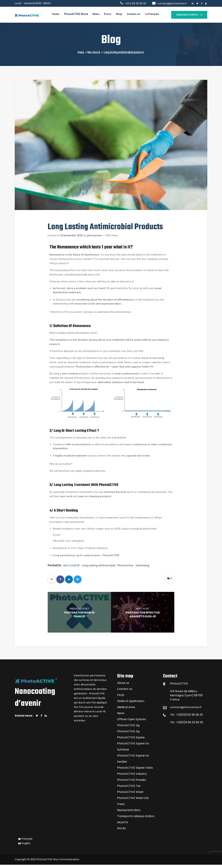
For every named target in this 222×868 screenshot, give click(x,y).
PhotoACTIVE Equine (131, 741)
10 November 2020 (72, 237)
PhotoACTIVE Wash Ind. (133, 801)
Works (121, 832)
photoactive (95, 237)
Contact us (139, 15)
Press (111, 15)
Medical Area (126, 710)
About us (123, 686)
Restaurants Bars (129, 813)
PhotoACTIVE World (77, 15)
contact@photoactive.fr (187, 710)
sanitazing (143, 569)
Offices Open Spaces (131, 722)
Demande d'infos (187, 15)
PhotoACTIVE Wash (130, 795)
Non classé (94, 54)
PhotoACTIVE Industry (132, 777)
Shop (123, 15)
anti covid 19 (72, 569)
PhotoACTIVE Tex (129, 789)
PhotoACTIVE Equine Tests (135, 771)
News (98, 15)
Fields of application (131, 704)
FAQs (121, 698)
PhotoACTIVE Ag (128, 729)
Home (55, 15)
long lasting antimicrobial (99, 569)
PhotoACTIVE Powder (132, 783)
